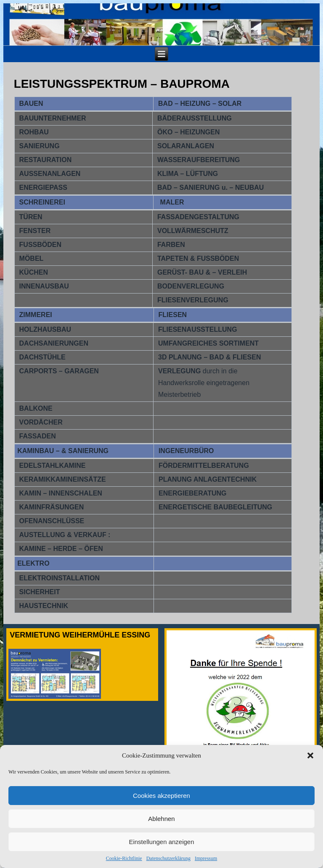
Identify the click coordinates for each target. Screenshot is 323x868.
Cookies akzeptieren (161, 804)
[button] (310, 764)
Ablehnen (161, 827)
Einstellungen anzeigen (161, 850)
